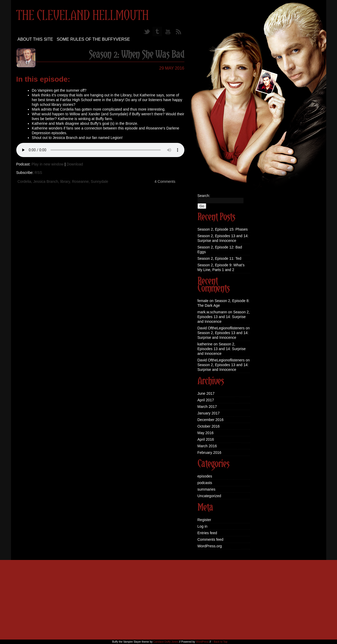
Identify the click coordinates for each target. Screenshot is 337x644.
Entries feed (207, 533)
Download (75, 164)
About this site (35, 39)
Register (204, 520)
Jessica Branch (46, 181)
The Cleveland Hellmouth (82, 16)
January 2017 (209, 413)
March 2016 (207, 446)
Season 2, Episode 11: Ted (219, 258)
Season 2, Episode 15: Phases (223, 229)
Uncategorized (209, 496)
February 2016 (209, 453)
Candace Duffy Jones (166, 642)
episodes (205, 476)
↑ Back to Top (220, 642)
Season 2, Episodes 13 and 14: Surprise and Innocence (224, 317)
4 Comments (165, 181)
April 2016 (206, 439)
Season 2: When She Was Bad (137, 55)
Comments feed (211, 539)
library (65, 181)
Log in (203, 526)
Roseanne (80, 181)
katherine (205, 344)
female (203, 301)
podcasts (205, 483)
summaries (206, 489)
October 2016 (209, 426)
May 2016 (206, 433)
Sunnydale (100, 181)
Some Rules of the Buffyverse (93, 39)
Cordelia (24, 181)
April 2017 (206, 400)
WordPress (202, 642)
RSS (38, 173)
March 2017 (207, 407)
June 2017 (206, 393)
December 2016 (211, 420)
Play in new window (48, 164)
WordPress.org (210, 546)
